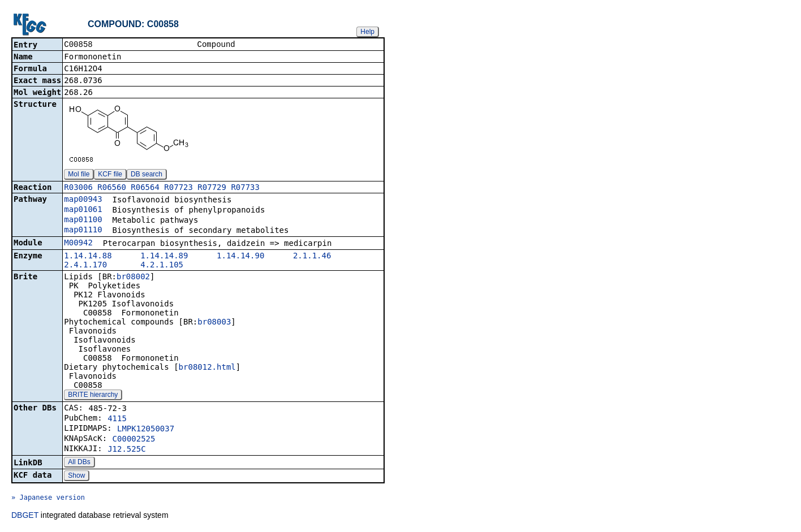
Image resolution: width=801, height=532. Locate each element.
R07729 (212, 188)
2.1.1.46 (312, 257)
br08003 (214, 323)
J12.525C (126, 450)
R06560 (112, 188)
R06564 (145, 188)
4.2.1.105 (162, 266)
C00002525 (134, 440)
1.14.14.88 (88, 257)
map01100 (83, 220)
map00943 (83, 200)
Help (367, 32)
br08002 (133, 278)
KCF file (110, 175)
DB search (147, 175)
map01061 (83, 210)
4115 (117, 419)
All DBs (79, 463)
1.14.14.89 (164, 257)
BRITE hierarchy (93, 396)
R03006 (78, 188)
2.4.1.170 (85, 266)
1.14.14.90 (240, 257)
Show (76, 477)
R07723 (178, 188)
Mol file (79, 175)
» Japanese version (48, 499)
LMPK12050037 (146, 430)
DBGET (25, 516)
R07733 (245, 188)
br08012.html (207, 368)
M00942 (78, 244)
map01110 (83, 231)
